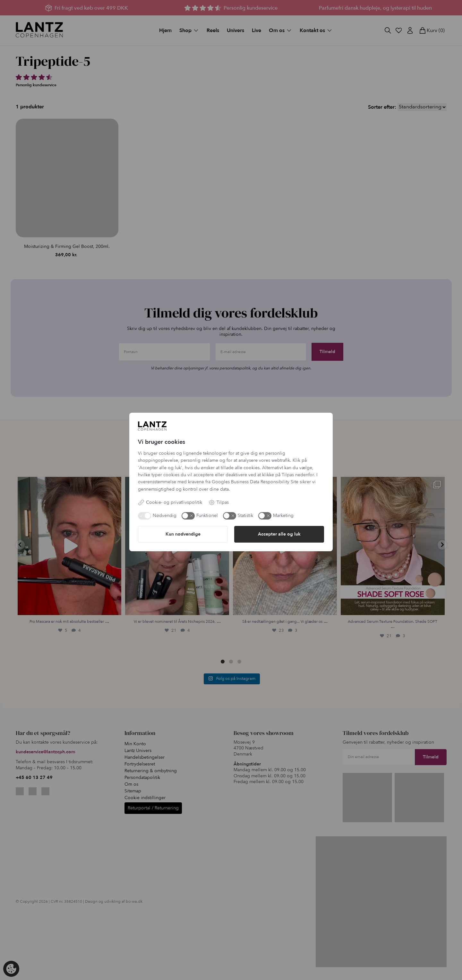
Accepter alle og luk (279, 534)
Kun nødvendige (183, 534)
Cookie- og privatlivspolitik (170, 503)
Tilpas (219, 503)
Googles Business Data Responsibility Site (255, 482)
